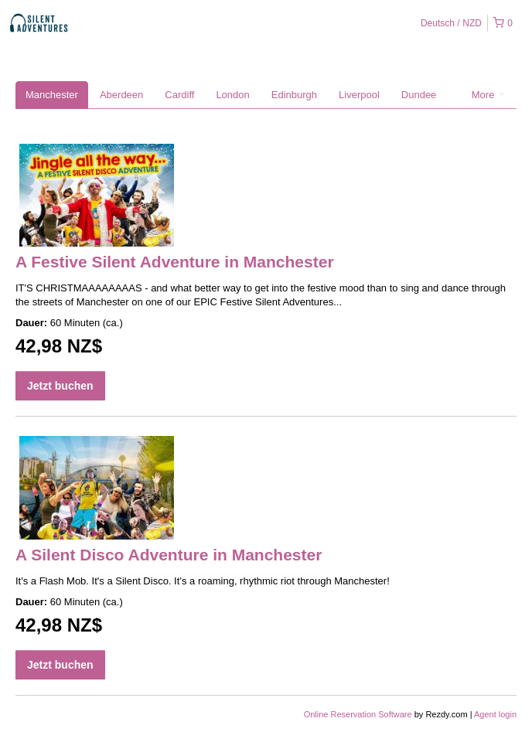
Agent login (495, 714)
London (232, 95)
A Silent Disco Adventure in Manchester (169, 555)
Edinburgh (294, 95)
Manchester (52, 95)
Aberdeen (121, 95)
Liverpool (359, 95)
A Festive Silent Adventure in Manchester (175, 262)
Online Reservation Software (358, 714)
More (488, 95)
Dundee (419, 95)
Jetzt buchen (60, 386)
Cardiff (179, 95)
